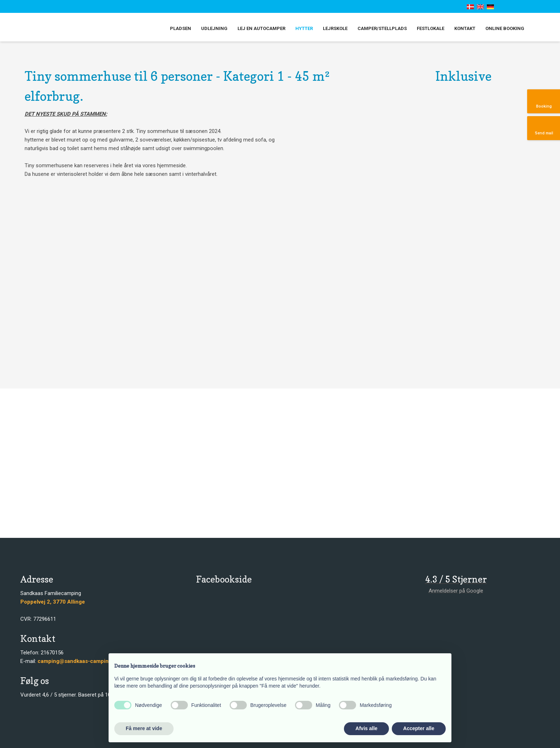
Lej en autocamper (261, 28)
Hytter (304, 28)
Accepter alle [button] (419, 728)
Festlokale (431, 28)
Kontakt (465, 28)
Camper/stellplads (382, 28)
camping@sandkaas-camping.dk (78, 661)
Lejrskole (335, 28)
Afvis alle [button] (366, 728)
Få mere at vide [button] (144, 728)
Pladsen (181, 28)
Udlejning (214, 28)
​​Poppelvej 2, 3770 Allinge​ (53, 602)
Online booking (505, 28)
